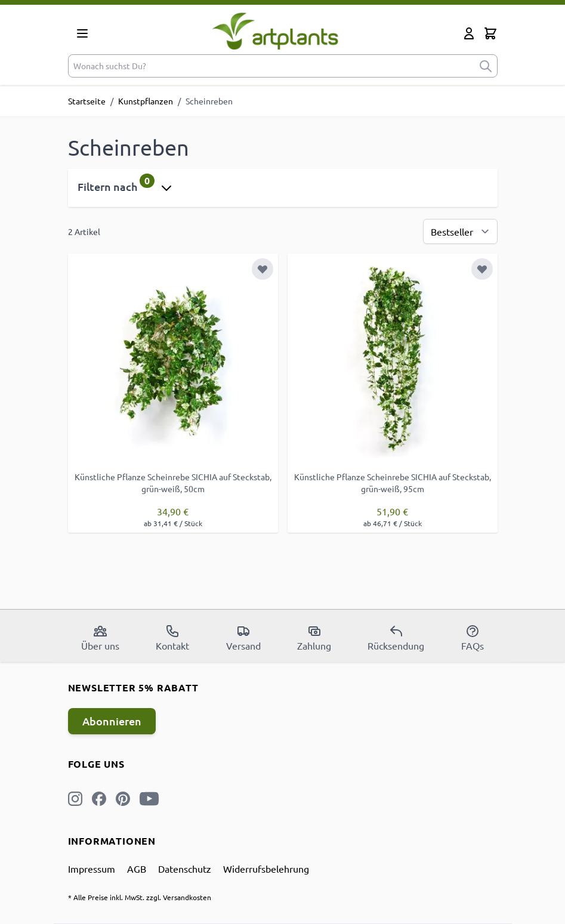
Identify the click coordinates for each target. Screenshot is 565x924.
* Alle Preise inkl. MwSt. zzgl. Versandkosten (140, 897)
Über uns (100, 638)
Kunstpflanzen (146, 101)
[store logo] (275, 31)
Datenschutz (185, 869)
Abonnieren (112, 721)
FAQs (473, 638)
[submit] (486, 66)
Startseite (87, 101)
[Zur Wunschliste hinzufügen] (263, 269)
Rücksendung (396, 638)
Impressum (92, 869)
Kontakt (172, 638)
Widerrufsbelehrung (266, 869)
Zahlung (314, 638)
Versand (243, 638)
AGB (137, 869)
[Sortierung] (460, 231)
